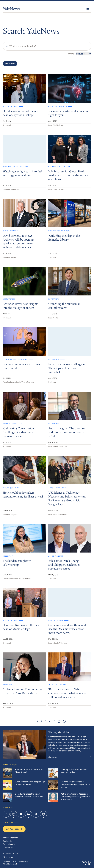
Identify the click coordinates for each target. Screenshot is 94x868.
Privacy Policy (8, 857)
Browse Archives (10, 838)
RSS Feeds (7, 841)
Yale (87, 864)
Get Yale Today (14, 829)
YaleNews (11, 9)
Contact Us (8, 847)
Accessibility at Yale (10, 853)
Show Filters (10, 64)
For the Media (9, 844)
